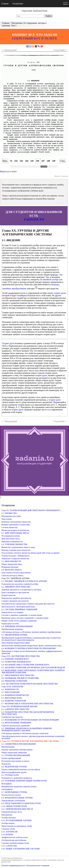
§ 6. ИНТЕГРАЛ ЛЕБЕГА (11, 570)
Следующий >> (61, 50)
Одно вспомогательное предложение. (16, 573)
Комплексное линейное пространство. (17, 598)
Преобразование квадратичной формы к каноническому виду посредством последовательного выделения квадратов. (31, 639)
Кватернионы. (7, 815)
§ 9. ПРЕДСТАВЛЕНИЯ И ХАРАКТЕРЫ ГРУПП (21, 803)
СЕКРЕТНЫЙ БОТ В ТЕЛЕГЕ (34, 38)
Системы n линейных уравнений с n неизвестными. (22, 615)
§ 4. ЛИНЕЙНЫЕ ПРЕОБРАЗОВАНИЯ (17, 626)
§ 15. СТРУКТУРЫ (9, 846)
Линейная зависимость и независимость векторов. (21, 590)
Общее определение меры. (12, 564)
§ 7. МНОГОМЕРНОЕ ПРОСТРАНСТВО (18, 675)
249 (54, 161)
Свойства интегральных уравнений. (16, 726)
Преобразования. (8, 747)
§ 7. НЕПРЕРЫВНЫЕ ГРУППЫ (14, 792)
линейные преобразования (14, 289)
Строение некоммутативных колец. (15, 843)
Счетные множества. (10, 527)
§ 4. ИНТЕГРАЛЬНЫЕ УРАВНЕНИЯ (16, 723)
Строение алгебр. (8, 829)
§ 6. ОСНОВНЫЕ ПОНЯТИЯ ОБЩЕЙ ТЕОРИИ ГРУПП (24, 781)
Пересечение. (7, 519)
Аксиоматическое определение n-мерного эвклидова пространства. (28, 604)
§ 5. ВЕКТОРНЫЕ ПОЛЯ (12, 698)
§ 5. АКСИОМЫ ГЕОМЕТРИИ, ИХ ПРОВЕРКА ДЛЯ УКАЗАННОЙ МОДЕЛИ (33, 668)
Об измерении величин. (11, 536)
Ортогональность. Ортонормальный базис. (18, 607)
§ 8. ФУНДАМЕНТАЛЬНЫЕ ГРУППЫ (17, 798)
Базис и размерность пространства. (15, 593)
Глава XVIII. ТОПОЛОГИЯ (12, 687)
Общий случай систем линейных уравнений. (19, 621)
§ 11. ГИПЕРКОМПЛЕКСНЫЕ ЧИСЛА (17, 809)
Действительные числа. (11, 539)
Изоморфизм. (7, 784)
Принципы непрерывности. (12, 542)
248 (48, 161)
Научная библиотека (34, 11)
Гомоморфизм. (7, 789)
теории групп (17, 410)
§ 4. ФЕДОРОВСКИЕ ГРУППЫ (14, 767)
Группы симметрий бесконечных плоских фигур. (21, 770)
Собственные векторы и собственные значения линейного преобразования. (31, 632)
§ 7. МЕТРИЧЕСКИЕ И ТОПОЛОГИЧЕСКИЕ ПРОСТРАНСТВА (27, 704)
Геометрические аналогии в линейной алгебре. (20, 584)
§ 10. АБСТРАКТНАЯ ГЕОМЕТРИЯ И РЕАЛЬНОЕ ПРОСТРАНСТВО (30, 684)
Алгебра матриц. (8, 823)
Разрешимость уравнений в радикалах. (17, 778)
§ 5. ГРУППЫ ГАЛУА (10, 775)
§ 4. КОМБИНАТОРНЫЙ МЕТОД (15, 695)
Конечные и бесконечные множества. (16, 522)
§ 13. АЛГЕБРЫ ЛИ (9, 832)
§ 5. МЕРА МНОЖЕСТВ (11, 561)
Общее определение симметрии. (14, 753)
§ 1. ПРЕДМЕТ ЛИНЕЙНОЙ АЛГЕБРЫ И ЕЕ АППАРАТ (24, 581)
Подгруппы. (6, 764)
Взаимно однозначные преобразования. (17, 750)
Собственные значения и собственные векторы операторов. (25, 733)
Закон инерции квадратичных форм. (16, 643)
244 (27, 161)
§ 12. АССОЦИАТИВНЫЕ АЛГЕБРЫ (17, 820)
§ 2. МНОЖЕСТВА (9, 513)
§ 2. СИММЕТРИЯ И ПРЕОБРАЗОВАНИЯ (19, 744)
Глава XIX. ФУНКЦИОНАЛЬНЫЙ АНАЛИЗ (19, 706)
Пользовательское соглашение (38, 866)
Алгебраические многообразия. (14, 840)
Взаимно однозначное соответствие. (16, 525)
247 (43, 161)
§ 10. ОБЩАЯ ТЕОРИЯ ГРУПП (14, 806)
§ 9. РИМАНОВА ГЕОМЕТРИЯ (14, 681)
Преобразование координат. (12, 629)
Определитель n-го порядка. (13, 612)
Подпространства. (9, 595)
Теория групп (8, 343)
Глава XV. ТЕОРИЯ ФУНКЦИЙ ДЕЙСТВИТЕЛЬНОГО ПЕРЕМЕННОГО (31, 510)
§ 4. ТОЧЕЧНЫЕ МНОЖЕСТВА (14, 544)
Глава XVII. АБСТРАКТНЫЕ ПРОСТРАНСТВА (21, 656)
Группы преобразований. (11, 758)
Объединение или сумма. (11, 516)
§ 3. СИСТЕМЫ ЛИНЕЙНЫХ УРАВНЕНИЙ (19, 610)
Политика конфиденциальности (13, 866)
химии (30, 363)
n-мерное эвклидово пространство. (15, 601)
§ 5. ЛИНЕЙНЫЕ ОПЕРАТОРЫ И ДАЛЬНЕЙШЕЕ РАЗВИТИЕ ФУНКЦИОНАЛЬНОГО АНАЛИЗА (27, 730)
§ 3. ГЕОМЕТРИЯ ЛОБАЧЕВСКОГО (16, 662)
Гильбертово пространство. (12, 717)
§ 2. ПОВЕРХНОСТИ (10, 689)
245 (32, 161)
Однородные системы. (10, 624)
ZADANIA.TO (34, 219)
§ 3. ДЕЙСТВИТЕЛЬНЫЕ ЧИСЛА (15, 533)
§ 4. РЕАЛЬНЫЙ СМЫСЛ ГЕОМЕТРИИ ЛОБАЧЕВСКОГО (25, 665)
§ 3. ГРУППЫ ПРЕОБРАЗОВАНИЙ (16, 755)
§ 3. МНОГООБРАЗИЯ (10, 692)
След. (63, 161)
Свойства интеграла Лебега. (13, 576)
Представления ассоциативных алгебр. (17, 826)
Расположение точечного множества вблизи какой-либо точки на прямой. (31, 553)
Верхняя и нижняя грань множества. (16, 550)
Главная (5, 4)
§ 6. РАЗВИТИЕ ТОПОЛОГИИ (14, 701)
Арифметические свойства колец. (15, 837)
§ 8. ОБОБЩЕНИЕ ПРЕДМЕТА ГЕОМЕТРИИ (20, 678)
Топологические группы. (11, 795)
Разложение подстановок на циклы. (16, 761)
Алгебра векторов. (9, 818)
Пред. (5, 161)
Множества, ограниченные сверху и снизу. (18, 547)
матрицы (55, 284)
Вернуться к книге (8, 171)
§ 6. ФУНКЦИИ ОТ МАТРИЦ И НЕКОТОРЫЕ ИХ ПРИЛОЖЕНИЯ (29, 648)
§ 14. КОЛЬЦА (7, 835)
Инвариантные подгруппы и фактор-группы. (19, 787)
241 (11, 161)
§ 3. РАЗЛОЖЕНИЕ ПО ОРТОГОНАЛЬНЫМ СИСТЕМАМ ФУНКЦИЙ (30, 720)
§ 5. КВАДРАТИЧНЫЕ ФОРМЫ (14, 635)
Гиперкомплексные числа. (12, 812)
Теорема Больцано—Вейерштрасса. (16, 556)
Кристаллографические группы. (14, 772)
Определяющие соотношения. (13, 801)
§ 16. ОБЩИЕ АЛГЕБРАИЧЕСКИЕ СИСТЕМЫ (21, 849)
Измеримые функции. (10, 567)
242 (16, 161)
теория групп (60, 293)
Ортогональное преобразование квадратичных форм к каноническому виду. (31, 646)
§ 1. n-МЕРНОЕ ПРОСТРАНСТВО (15, 709)
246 (38, 161)
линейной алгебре (50, 280)
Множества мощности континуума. (16, 530)
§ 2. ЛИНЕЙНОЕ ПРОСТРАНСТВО (16, 587)
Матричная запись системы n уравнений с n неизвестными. (25, 618)
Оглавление (18, 4)
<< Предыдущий (9, 50)
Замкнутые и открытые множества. (15, 559)
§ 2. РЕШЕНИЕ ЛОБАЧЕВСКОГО (15, 659)
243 (21, 161)
